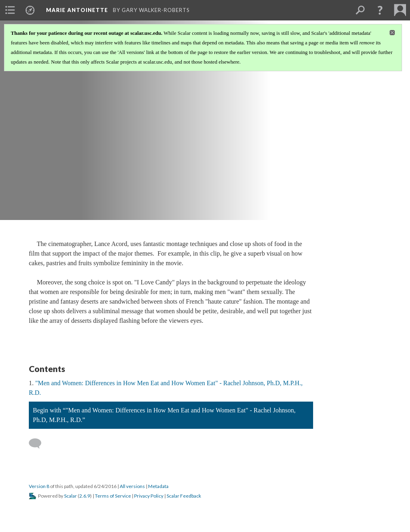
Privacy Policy (149, 496)
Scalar (70, 496)
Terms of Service (113, 496)
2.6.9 (85, 496)
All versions (132, 486)
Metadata (158, 486)
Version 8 (39, 486)
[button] (380, 10)
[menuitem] (10, 10)
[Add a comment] (39, 444)
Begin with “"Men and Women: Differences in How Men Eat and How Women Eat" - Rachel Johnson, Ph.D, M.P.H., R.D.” (164, 415)
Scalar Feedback (184, 496)
